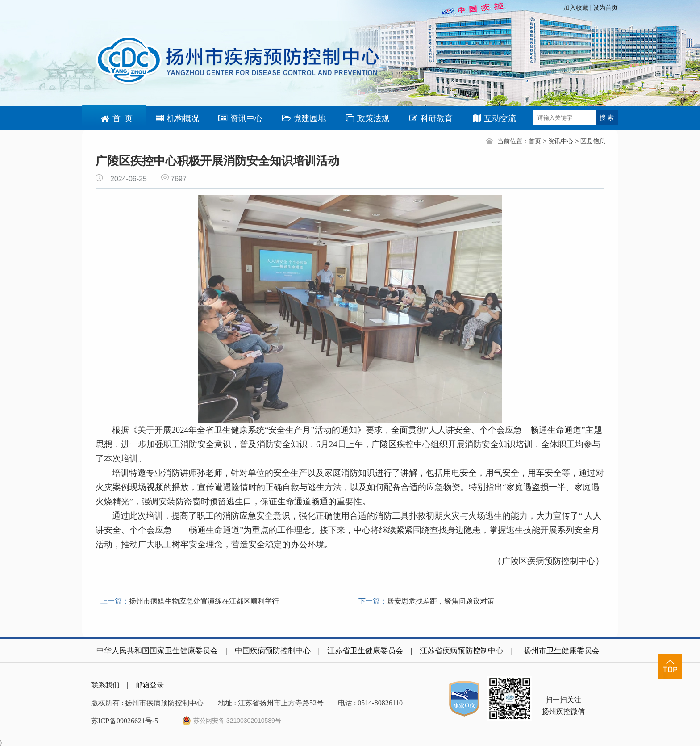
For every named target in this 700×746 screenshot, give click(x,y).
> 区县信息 (590, 141)
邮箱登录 (150, 685)
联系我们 (105, 685)
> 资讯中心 (559, 141)
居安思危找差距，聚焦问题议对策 (441, 601)
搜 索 (607, 117)
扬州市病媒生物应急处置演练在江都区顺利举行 (204, 601)
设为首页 (605, 8)
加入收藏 (577, 8)
